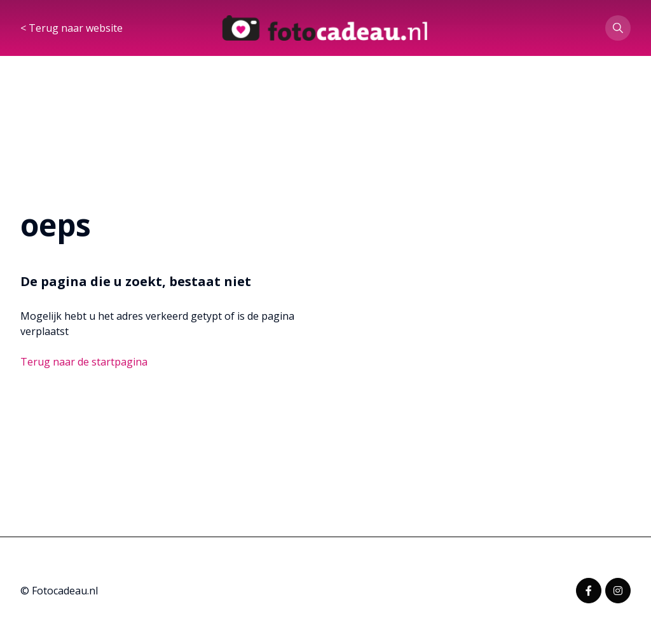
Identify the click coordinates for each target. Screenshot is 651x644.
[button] (618, 28)
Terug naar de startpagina (84, 362)
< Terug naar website (72, 28)
